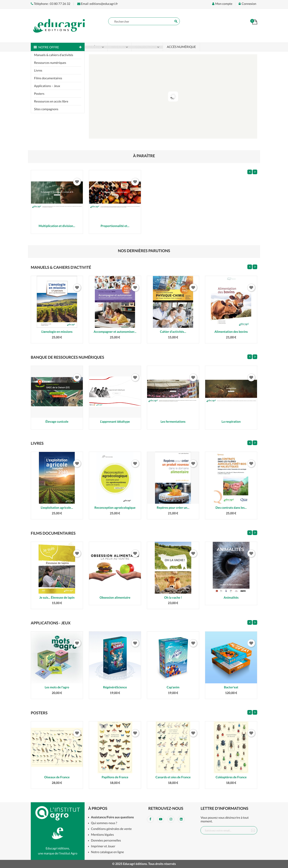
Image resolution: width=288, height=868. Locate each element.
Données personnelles (106, 841)
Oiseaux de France (57, 777)
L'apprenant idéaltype (115, 422)
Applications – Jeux (47, 86)
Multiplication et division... (57, 226)
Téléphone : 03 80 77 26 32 (51, 4)
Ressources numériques (50, 63)
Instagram (171, 819)
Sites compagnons (46, 109)
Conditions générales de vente (111, 829)
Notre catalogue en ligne (107, 852)
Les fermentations (173, 422)
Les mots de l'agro (57, 687)
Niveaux (119, 47)
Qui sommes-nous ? (104, 823)
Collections (146, 47)
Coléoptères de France (231, 777)
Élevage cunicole (57, 422)
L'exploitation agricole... (57, 508)
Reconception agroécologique (115, 508)
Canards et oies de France (173, 777)
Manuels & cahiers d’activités (54, 55)
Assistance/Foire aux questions (112, 817)
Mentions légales (102, 835)
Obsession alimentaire (115, 598)
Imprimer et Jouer (103, 846)
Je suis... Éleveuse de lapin (57, 598)
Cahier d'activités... (173, 332)
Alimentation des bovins (231, 332)
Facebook (150, 819)
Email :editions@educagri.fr (98, 4)
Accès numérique (181, 47)
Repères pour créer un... (173, 508)
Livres (38, 70)
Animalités (231, 598)
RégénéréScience (115, 687)
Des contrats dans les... (231, 508)
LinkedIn (181, 819)
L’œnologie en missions (57, 332)
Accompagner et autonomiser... (115, 332)
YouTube (161, 819)
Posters (39, 94)
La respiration (231, 422)
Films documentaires (48, 78)
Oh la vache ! (173, 598)
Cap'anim (173, 687)
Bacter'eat (231, 687)
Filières (95, 47)
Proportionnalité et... (115, 226)
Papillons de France (115, 777)
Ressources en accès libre (51, 101)
